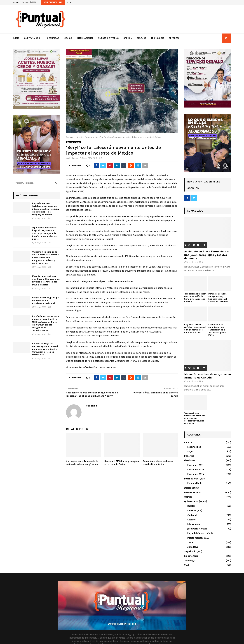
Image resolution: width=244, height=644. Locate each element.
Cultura (142, 38)
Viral (187, 565)
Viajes (190, 451)
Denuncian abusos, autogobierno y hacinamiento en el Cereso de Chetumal (218, 298)
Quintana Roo (32, 38)
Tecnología (158, 38)
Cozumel (192, 520)
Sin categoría (191, 556)
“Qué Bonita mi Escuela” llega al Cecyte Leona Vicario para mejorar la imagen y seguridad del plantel (45, 233)
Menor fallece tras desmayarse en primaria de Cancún (208, 376)
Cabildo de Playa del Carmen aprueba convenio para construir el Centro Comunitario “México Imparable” (46, 349)
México (68, 38)
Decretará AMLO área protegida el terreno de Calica (122, 463)
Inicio (16, 38)
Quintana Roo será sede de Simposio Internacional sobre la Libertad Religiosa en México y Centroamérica (46, 258)
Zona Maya (193, 547)
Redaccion (74, 158)
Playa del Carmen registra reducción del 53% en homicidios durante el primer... (195, 328)
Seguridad (53, 38)
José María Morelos (197, 529)
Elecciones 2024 (196, 474)
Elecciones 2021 (195, 465)
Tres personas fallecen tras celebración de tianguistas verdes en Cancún (195, 298)
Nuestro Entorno (108, 38)
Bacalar (191, 506)
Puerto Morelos (195, 538)
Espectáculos (194, 447)
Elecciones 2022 (196, 470)
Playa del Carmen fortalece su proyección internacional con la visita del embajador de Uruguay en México (46, 209)
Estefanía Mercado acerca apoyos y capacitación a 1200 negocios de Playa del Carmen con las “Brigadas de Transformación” (46, 323)
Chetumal (192, 515)
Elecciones (190, 461)
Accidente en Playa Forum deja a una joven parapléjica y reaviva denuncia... (206, 255)
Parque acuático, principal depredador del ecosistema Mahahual (46, 300)
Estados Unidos (195, 483)
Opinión (128, 38)
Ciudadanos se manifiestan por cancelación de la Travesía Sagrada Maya (217, 330)
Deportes (174, 38)
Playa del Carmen (196, 533)
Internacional (85, 38)
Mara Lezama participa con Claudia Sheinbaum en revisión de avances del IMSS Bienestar (46, 280)
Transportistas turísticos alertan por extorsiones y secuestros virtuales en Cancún (195, 418)
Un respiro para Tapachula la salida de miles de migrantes (82, 463)
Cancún (191, 511)
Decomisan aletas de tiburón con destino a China (158, 463)
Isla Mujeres (194, 524)
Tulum (190, 542)
